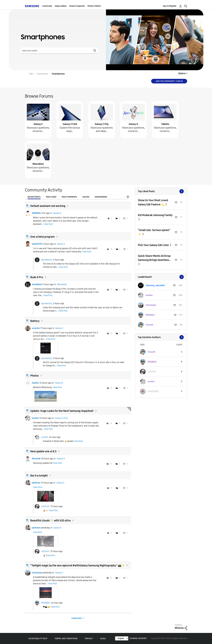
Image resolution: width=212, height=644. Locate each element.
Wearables (38, 164)
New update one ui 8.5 (43, 451)
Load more (77, 618)
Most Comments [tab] (69, 197)
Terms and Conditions (66, 639)
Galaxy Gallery (61, 6)
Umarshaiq (37, 573)
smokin (35, 418)
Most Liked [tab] (51, 197)
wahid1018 (37, 244)
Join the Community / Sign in (169, 81)
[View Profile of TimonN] (149, 325)
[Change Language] (122, 638)
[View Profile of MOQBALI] (150, 315)
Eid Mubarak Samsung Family (155, 215)
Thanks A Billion (94, 6)
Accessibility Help (38, 639)
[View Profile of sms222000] (153, 391)
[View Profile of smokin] (149, 295)
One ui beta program (42, 237)
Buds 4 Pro (37, 277)
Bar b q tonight (39, 476)
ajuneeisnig (47, 260)
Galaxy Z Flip (102, 124)
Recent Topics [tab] (34, 197)
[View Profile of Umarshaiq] (151, 305)
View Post (48, 224)
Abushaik (36, 459)
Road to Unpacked (77, 6)
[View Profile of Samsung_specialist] (155, 285)
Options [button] (182, 73)
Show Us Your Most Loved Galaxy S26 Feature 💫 (153, 202)
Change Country (138, 638)
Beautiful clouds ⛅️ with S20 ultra (50, 520)
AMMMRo (36, 213)
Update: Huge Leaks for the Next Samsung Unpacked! (62, 411)
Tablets (165, 124)
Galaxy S (38, 124)
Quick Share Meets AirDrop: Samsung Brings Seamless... (154, 258)
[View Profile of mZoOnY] (152, 372)
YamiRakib (37, 284)
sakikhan (36, 483)
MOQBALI (46, 603)
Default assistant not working (48, 206)
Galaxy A (133, 124)
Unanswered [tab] (101, 197)
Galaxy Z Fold (70, 124)
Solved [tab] (86, 197)
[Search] (59, 51)
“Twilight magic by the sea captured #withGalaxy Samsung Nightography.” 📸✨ (77, 565)
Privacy (89, 639)
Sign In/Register (170, 6)
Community (47, 6)
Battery (35, 321)
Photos (34, 376)
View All (161, 191)
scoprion (36, 328)
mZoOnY (45, 506)
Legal (103, 639)
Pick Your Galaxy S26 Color (154, 245)
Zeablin (35, 383)
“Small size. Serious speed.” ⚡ (154, 232)
